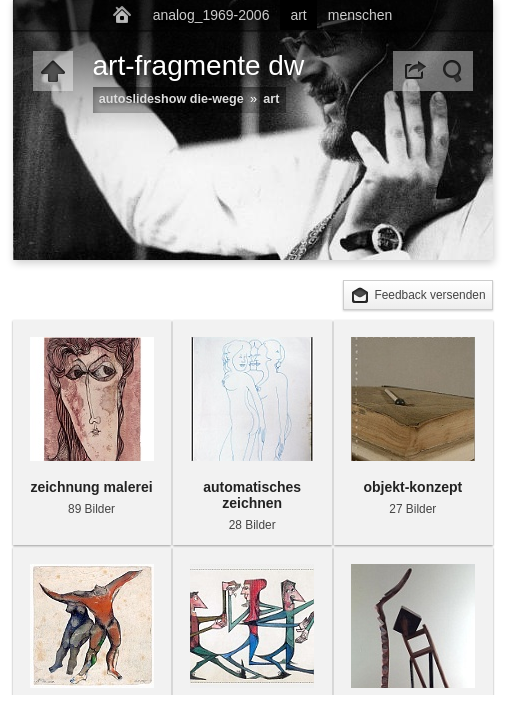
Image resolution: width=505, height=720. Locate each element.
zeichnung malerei (91, 487)
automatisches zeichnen (252, 495)
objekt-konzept (412, 487)
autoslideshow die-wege (171, 99)
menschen (360, 15)
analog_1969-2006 (211, 15)
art (298, 15)
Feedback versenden (429, 295)
